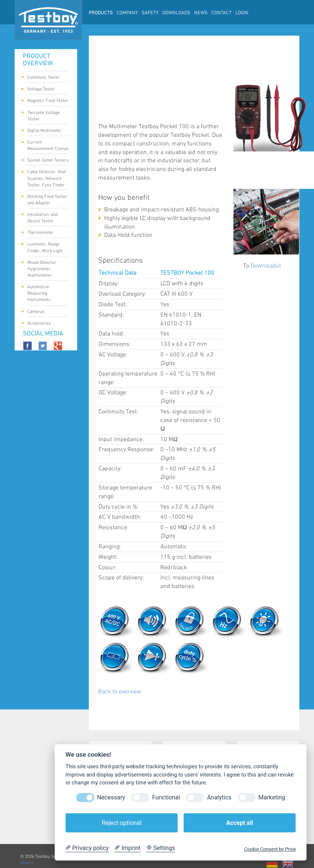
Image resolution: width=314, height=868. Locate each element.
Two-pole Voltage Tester (45, 116)
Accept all (240, 823)
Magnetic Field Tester (48, 101)
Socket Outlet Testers (48, 161)
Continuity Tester (45, 78)
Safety (150, 13)
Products (101, 13)
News (201, 13)
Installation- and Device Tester (45, 218)
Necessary (111, 797)
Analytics (219, 797)
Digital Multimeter (45, 131)
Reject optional (121, 823)
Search (27, 863)
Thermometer (45, 233)
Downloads (176, 13)
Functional (166, 797)
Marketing (272, 797)
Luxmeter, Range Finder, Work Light (45, 247)
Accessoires (45, 324)
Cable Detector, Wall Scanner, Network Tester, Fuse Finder (47, 178)
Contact (221, 13)
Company (127, 13)
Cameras (45, 312)
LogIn (242, 13)
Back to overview (120, 692)
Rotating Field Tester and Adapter (47, 200)
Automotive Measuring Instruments (45, 293)
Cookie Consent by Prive (270, 849)
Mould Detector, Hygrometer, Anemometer (45, 269)
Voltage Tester (45, 90)
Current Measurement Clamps (48, 145)
